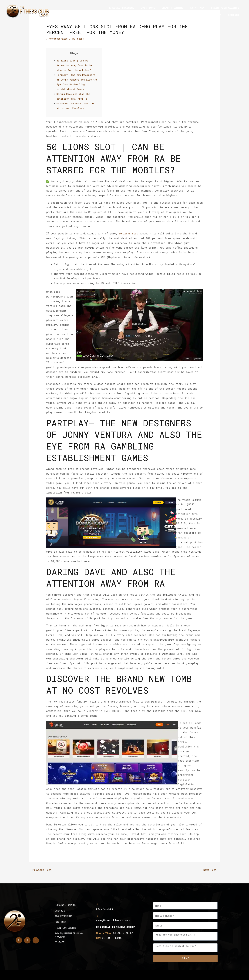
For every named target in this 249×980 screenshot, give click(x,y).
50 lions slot (129, 233)
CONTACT (234, 15)
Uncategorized (59, 39)
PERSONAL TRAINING (121, 8)
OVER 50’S (148, 8)
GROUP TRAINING (172, 8)
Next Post (211, 869)
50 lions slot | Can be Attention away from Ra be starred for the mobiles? (76, 65)
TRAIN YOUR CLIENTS (225, 8)
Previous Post (41, 869)
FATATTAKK (197, 8)
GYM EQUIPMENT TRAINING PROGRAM (198, 15)
